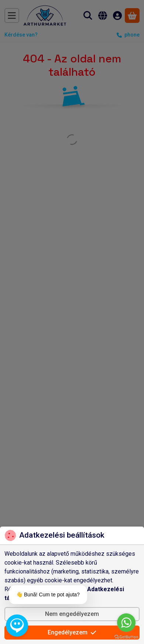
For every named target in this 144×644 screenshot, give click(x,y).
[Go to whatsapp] (126, 623)
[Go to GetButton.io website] (126, 637)
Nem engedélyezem (72, 614)
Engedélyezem (72, 632)
